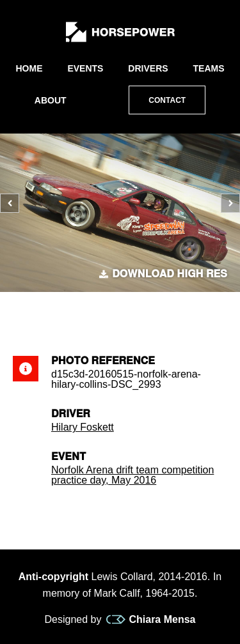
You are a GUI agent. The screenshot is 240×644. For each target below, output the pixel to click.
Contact (167, 100)
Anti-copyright (53, 577)
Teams (209, 68)
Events (85, 68)
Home (29, 68)
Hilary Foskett (83, 427)
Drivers (148, 68)
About (51, 100)
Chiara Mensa (151, 620)
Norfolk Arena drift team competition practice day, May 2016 (132, 475)
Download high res (163, 274)
